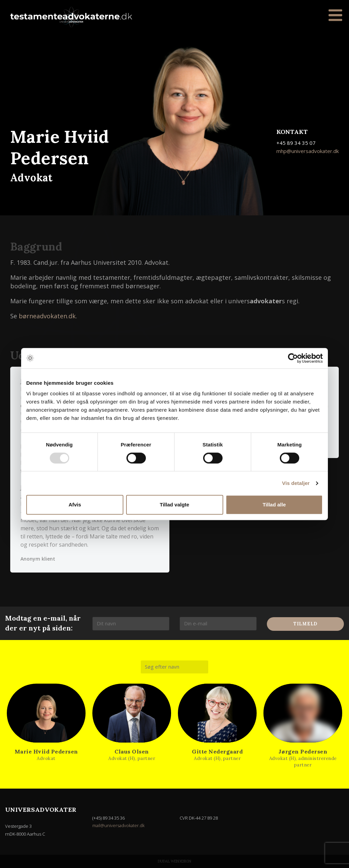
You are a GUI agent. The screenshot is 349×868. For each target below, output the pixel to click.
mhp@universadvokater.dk (308, 151)
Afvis (75, 505)
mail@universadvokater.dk (119, 825)
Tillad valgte (174, 505)
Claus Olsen (132, 751)
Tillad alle (274, 505)
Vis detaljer (296, 483)
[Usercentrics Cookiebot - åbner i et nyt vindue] (293, 358)
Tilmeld (305, 624)
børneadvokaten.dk (47, 316)
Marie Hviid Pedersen (46, 751)
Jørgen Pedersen (303, 751)
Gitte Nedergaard (217, 751)
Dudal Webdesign (174, 861)
